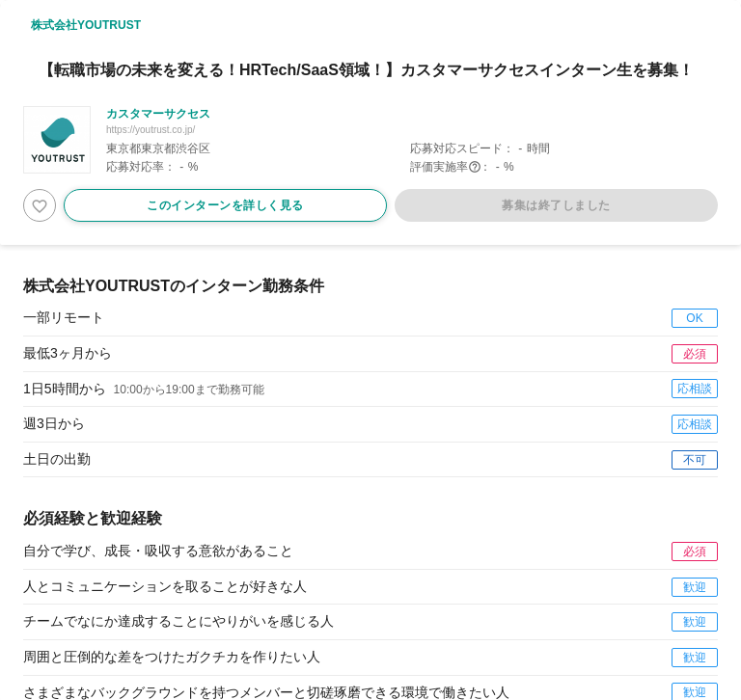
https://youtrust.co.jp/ (151, 130)
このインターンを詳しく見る (225, 205)
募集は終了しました (556, 205)
